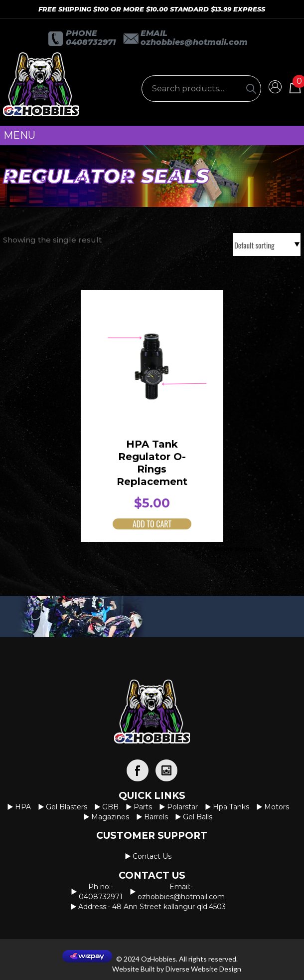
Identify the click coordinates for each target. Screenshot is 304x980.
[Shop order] (267, 245)
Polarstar (182, 807)
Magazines (110, 817)
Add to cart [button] (152, 524)
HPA (23, 807)
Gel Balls (198, 817)
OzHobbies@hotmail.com (194, 42)
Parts (143, 807)
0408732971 (91, 42)
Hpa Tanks (231, 807)
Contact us (152, 856)
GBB (110, 807)
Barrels (156, 817)
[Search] (251, 89)
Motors (277, 807)
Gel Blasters (67, 807)
